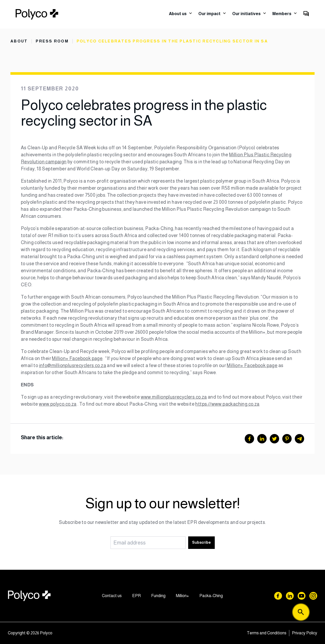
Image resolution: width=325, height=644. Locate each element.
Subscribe (201, 542)
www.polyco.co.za (58, 404)
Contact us (112, 596)
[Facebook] (249, 439)
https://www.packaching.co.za (227, 404)
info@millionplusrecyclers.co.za (73, 366)
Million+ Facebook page (77, 358)
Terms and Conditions (267, 633)
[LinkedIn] (262, 439)
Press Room (52, 41)
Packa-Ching (211, 596)
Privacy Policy (305, 633)
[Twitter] (274, 439)
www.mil (150, 397)
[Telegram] (299, 439)
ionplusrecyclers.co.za (183, 397)
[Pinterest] (287, 439)
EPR (136, 596)
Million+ (182, 596)
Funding (158, 596)
